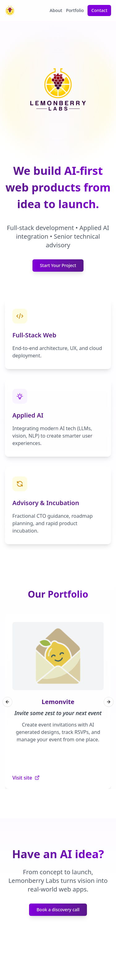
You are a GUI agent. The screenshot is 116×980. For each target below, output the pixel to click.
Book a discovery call (58, 910)
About (56, 10)
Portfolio (75, 10)
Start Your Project (58, 265)
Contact (99, 10)
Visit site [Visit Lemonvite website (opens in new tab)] (26, 778)
